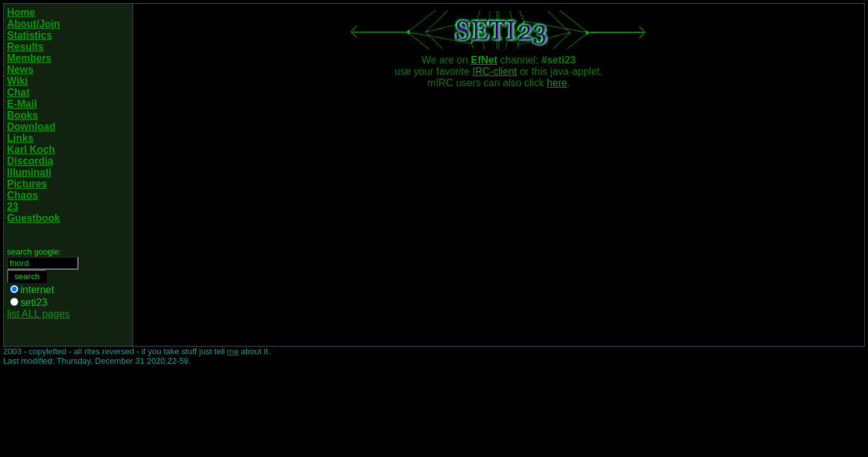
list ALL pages (38, 314)
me (233, 351)
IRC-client (495, 71)
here (557, 83)
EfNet (484, 60)
